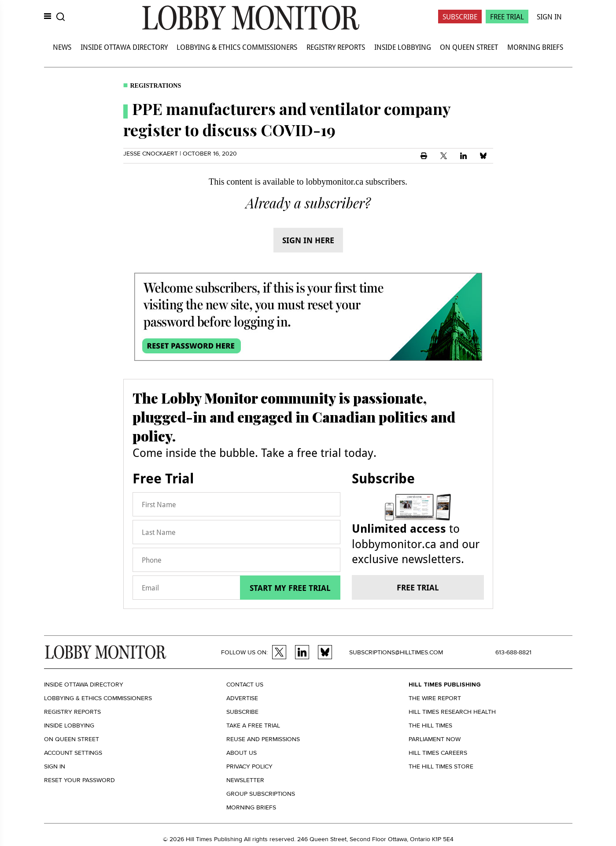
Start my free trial (290, 588)
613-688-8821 (513, 652)
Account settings (73, 753)
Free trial (418, 587)
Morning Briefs (535, 47)
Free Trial (507, 17)
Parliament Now (435, 739)
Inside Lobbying (403, 47)
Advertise (242, 698)
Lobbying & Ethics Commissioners (237, 47)
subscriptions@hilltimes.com (396, 652)
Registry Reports (336, 47)
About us (242, 753)
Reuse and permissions (263, 739)
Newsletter (245, 780)
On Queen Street (469, 47)
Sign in (55, 766)
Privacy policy (249, 766)
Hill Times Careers (438, 753)
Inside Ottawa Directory (124, 47)
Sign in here (308, 240)
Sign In (549, 17)
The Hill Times (430, 725)
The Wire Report (435, 698)
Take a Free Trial (253, 725)
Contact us (245, 685)
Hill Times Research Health (452, 712)
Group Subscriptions (261, 794)
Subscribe (460, 17)
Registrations (156, 86)
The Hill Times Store (441, 766)
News (62, 47)
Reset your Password (79, 780)
